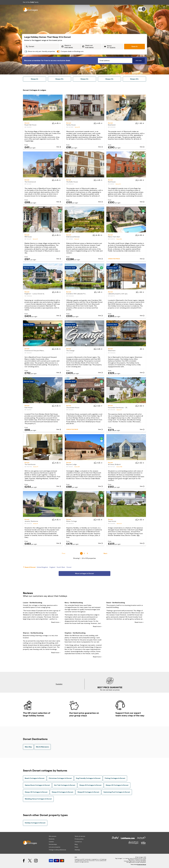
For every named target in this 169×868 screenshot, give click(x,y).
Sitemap (77, 850)
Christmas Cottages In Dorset (60, 778)
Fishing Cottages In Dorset (115, 778)
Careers (51, 842)
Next (105, 553)
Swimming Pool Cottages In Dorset (117, 792)
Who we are (52, 836)
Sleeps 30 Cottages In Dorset (36, 792)
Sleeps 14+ (109, 79)
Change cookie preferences (57, 850)
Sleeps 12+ (84, 79)
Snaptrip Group (142, 864)
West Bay (28, 747)
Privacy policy (79, 839)
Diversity (52, 839)
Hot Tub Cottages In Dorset (65, 785)
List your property (55, 847)
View (58, 147)
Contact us (78, 842)
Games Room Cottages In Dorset (37, 785)
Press (76, 847)
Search (135, 46)
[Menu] (142, 9)
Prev (64, 553)
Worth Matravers (42, 747)
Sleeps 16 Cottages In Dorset (90, 785)
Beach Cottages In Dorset (35, 778)
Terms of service (80, 836)
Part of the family (31, 2)
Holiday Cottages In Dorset (35, 823)
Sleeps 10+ (59, 79)
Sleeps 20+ (134, 79)
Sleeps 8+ (35, 79)
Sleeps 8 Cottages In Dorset (63, 792)
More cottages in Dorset (84, 573)
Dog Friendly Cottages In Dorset (88, 778)
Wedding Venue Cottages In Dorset (38, 799)
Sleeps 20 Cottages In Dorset (117, 785)
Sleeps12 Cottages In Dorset (88, 792)
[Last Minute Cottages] (29, 9)
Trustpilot (59, 684)
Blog (76, 844)
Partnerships (53, 844)
